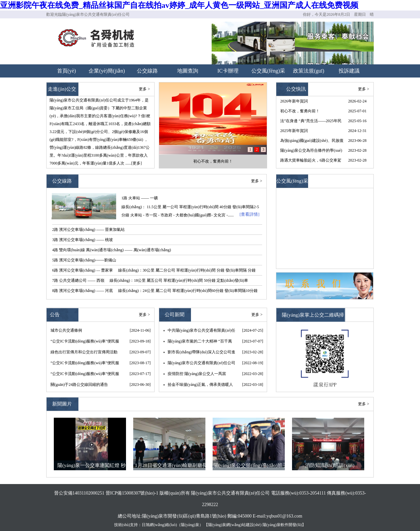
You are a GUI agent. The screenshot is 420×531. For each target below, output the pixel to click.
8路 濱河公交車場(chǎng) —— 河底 (83, 291)
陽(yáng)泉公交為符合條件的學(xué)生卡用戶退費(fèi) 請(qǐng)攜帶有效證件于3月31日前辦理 (311, 152)
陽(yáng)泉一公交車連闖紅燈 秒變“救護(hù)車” (92, 466)
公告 (55, 315)
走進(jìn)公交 (62, 89)
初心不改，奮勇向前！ (300, 111)
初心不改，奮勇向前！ (213, 161)
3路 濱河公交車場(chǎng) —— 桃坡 (83, 240)
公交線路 (147, 71)
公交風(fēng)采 (268, 71)
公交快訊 (296, 89)
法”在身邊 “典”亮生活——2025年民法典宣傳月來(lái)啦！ (311, 122)
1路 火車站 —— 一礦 (140, 198)
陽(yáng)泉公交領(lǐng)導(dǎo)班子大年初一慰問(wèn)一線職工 (250, 466)
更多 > (144, 89)
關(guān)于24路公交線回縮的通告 (79, 385)
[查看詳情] (250, 214)
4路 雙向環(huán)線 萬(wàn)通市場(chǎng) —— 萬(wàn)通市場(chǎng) (112, 250)
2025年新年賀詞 (294, 131)
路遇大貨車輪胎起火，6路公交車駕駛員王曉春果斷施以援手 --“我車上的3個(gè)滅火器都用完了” (311, 162)
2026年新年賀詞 (294, 101)
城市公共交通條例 (66, 330)
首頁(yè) (67, 71)
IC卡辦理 (228, 71)
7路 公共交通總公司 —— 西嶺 (78, 280)
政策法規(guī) (309, 71)
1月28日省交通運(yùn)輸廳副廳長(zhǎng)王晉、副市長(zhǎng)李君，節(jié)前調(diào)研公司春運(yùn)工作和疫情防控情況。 (171, 466)
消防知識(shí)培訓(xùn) (330, 465)
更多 (362, 89)
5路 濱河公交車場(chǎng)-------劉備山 (84, 260)
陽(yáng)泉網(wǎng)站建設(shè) (235, 525)
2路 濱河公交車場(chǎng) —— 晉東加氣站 (88, 230)
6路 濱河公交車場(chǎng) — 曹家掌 (83, 270)
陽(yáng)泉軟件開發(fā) (282, 525)
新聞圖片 (62, 404)
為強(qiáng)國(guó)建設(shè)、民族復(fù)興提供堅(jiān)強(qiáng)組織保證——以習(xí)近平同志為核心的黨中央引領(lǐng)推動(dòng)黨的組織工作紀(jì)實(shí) (312, 142)
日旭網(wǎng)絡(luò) (159, 525)
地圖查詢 (188, 71)
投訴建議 (349, 71)
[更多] (136, 163)
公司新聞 (175, 315)
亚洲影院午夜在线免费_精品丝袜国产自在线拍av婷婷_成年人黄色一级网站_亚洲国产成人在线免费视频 (179, 5)
